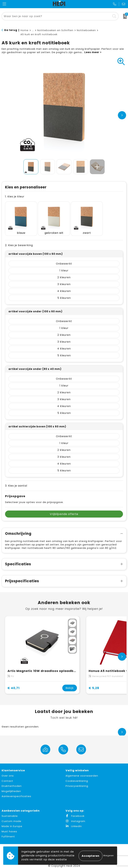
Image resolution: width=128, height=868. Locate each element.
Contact (7, 777)
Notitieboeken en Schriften (55, 30)
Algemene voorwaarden (82, 772)
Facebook (75, 812)
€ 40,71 (13, 685)
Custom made (11, 818)
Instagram (75, 818)
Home (24, 30)
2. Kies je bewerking (19, 242)
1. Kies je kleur (15, 197)
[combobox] (56, 16)
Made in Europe (12, 823)
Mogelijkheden (11, 788)
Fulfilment (8, 833)
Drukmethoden (12, 783)
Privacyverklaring (77, 783)
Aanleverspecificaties (16, 793)
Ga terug (11, 30)
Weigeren (109, 856)
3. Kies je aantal (16, 482)
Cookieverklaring (77, 777)
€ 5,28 (94, 685)
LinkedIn (74, 823)
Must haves (9, 828)
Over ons (8, 772)
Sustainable (10, 812)
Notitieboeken (86, 30)
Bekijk (70, 685)
